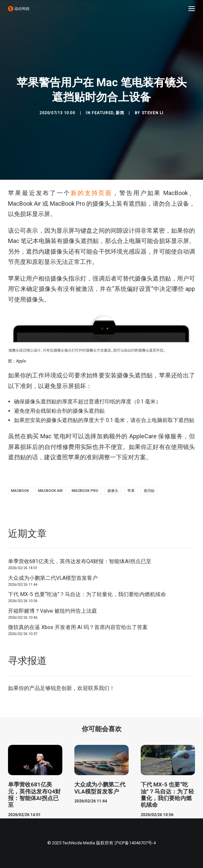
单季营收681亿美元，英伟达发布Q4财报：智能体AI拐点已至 (80, 561)
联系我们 (99, 688)
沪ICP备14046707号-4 (135, 843)
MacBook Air (50, 491)
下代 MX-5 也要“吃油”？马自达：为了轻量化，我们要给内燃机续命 (87, 594)
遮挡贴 (149, 491)
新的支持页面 (91, 193)
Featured (102, 113)
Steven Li (153, 113)
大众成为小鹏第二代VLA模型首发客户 (53, 578)
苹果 (131, 491)
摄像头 (113, 491)
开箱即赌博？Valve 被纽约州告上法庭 (52, 611)
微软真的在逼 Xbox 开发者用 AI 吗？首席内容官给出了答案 (78, 627)
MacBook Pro (85, 491)
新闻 (120, 113)
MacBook (20, 491)
